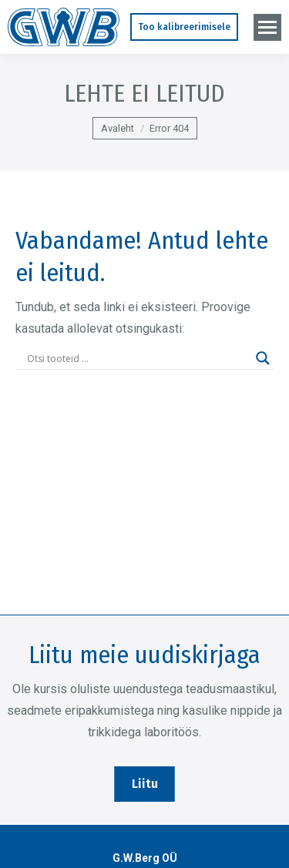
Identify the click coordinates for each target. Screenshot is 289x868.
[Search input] (138, 358)
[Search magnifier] (263, 358)
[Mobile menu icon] (267, 27)
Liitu (145, 784)
